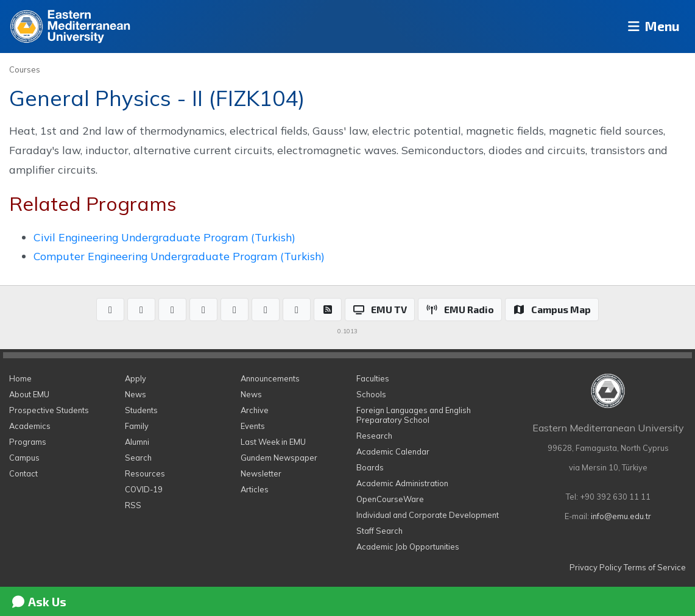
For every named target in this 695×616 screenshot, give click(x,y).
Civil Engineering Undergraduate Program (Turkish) (164, 237)
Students (141, 410)
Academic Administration (402, 483)
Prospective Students (49, 410)
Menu (650, 27)
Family (137, 426)
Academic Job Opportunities (408, 547)
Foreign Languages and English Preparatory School (414, 415)
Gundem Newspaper (279, 458)
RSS (133, 505)
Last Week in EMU (273, 442)
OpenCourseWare (390, 499)
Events (253, 426)
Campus (24, 458)
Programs (28, 442)
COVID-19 (144, 489)
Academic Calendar (393, 451)
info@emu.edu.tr (621, 516)
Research (374, 436)
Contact (23, 473)
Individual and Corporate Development (428, 515)
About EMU (29, 394)
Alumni (137, 442)
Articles (255, 489)
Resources (145, 473)
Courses (25, 69)
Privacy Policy (596, 567)
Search (138, 458)
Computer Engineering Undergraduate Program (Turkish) (179, 256)
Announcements (270, 378)
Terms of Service (655, 567)
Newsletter (261, 473)
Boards (370, 467)
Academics (30, 426)
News (136, 394)
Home (20, 378)
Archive (255, 410)
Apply (136, 378)
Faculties (373, 378)
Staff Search (379, 531)
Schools (371, 394)
